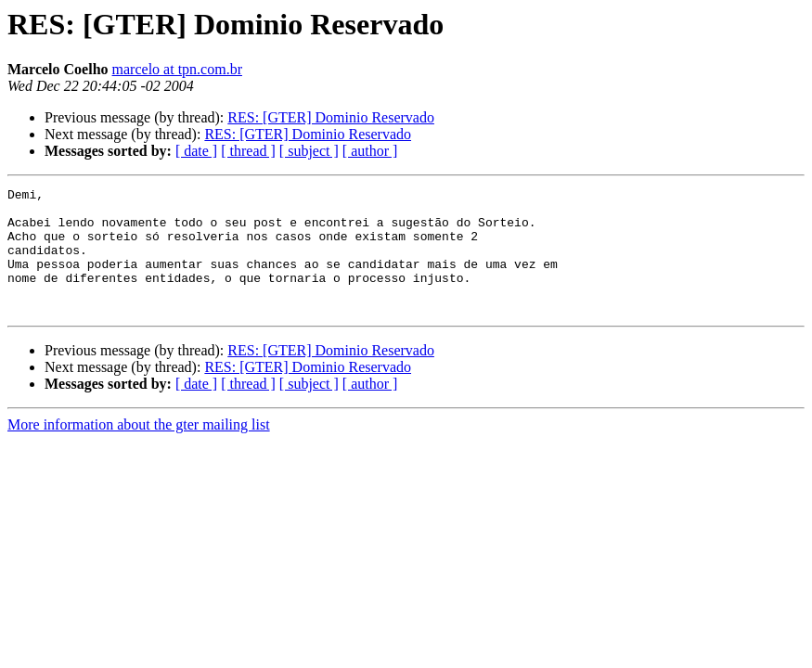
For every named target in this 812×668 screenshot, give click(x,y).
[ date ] (196, 151)
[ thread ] (248, 151)
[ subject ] (309, 151)
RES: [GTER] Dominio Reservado (331, 117)
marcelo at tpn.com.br (177, 69)
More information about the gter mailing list (139, 450)
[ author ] (370, 151)
